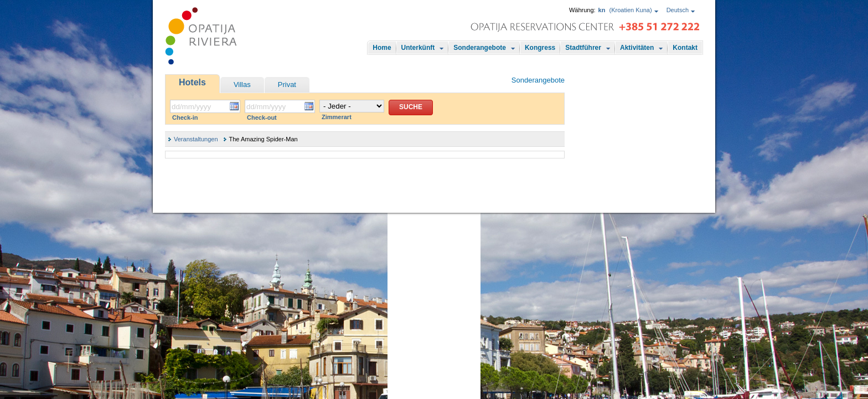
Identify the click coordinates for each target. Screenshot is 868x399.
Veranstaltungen (196, 139)
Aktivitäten (637, 48)
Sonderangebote (480, 48)
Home (382, 48)
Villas (242, 85)
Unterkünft (418, 48)
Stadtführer (583, 48)
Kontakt (685, 48)
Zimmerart (337, 117)
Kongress (540, 48)
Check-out (262, 117)
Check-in (185, 117)
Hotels (192, 82)
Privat (287, 85)
